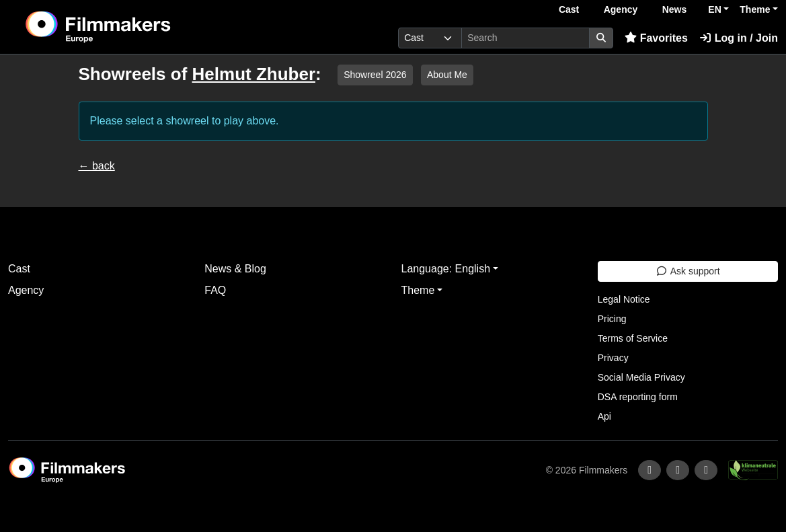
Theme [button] (755, 9)
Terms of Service (633, 338)
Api (604, 416)
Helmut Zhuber (254, 74)
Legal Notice (624, 299)
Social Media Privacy (641, 377)
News (675, 9)
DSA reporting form (638, 397)
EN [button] (714, 9)
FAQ (215, 290)
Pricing (612, 319)
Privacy (613, 358)
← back (97, 166)
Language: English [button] (446, 269)
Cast (569, 9)
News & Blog (235, 269)
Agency (621, 9)
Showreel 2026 (375, 75)
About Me (447, 75)
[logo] (131, 27)
